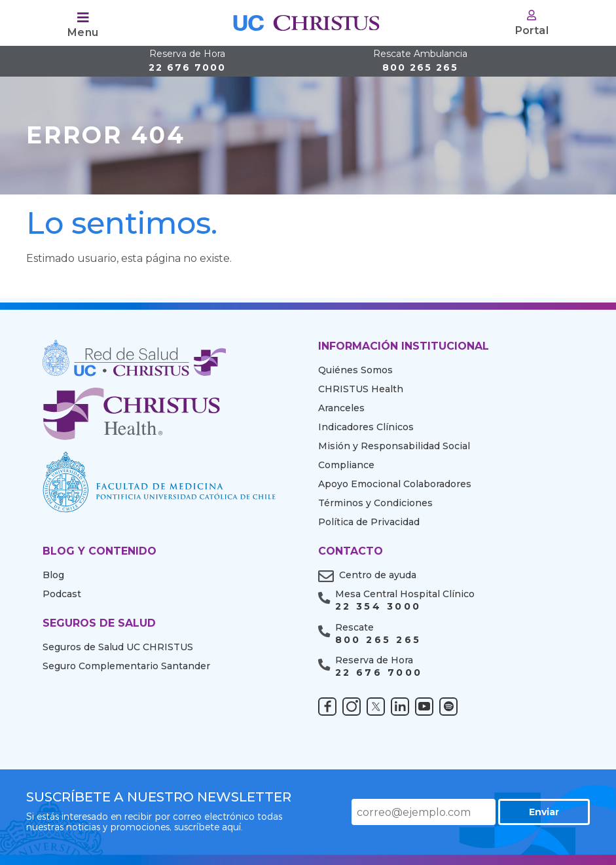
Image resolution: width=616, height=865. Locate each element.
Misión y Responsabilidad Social (394, 446)
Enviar (544, 812)
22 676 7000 (187, 61)
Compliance (346, 465)
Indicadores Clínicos (366, 427)
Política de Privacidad (369, 522)
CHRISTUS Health (361, 389)
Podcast (62, 594)
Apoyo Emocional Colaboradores (395, 484)
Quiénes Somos (355, 370)
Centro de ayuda (378, 575)
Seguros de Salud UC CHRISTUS (118, 647)
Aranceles (341, 408)
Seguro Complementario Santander (126, 666)
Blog (53, 575)
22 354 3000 (378, 607)
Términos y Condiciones (375, 503)
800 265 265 (420, 61)
